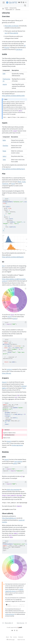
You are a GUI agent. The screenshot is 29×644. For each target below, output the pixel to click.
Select (4, 156)
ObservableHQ (14, 33)
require (5, 84)
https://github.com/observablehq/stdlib (13, 96)
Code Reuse (19, 49)
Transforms (5, 184)
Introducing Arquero (17, 445)
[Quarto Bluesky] (19, 2)
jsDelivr (15, 319)
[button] (3, 9)
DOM (4, 74)
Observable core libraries (12, 26)
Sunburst (9, 369)
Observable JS (10, 10)
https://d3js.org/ (7, 373)
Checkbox (5, 146)
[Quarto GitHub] (21, 2)
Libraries (18, 10)
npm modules (18, 461)
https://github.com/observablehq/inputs (13, 169)
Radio (4, 140)
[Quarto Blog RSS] (24, 2)
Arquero (7, 48)
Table (4, 160)
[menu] (4, 2)
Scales (24, 182)
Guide (6, 8)
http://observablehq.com (9, 518)
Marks (20, 182)
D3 (25, 46)
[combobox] (25, 5)
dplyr (24, 388)
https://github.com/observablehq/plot (13, 257)
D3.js (3, 266)
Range (4, 151)
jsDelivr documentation (13, 490)
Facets (13, 184)
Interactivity (13, 8)
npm (6, 33)
